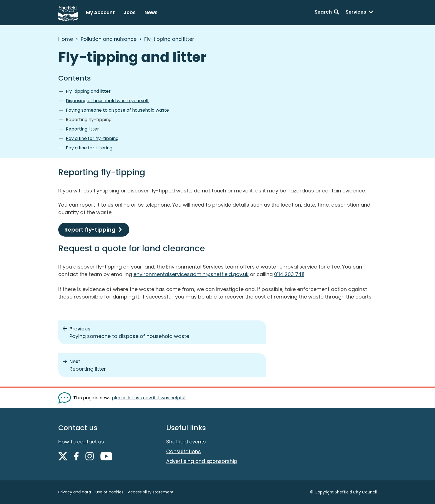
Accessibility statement (151, 492)
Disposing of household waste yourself (107, 101)
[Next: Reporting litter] (162, 365)
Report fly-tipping (90, 230)
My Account (100, 12)
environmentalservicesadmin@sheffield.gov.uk (191, 274)
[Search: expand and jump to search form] (327, 13)
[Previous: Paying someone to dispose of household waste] (162, 332)
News (151, 12)
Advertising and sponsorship (202, 461)
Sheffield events (186, 442)
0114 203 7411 (289, 274)
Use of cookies (109, 492)
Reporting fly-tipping (89, 120)
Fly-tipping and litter (169, 39)
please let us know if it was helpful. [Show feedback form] (149, 398)
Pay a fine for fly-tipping (92, 138)
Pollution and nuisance (109, 39)
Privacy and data (75, 492)
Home (66, 39)
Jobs (130, 12)
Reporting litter (82, 129)
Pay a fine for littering (89, 148)
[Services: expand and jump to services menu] (360, 13)
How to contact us (81, 442)
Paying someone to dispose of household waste (117, 110)
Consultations (184, 451)
